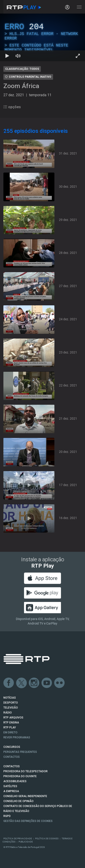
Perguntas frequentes (20, 752)
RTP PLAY (10, 728)
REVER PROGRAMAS (17, 737)
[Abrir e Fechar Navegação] (79, 7)
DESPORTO (11, 703)
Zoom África (21, 86)
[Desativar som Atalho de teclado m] (18, 56)
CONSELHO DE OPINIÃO (18, 801)
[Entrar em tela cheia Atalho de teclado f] (78, 56)
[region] (42, 37)
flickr (60, 683)
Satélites (10, 786)
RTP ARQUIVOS (13, 718)
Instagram (34, 683)
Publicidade (26, 842)
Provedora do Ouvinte (20, 776)
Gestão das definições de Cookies (28, 821)
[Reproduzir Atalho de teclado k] (7, 56)
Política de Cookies (47, 839)
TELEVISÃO (11, 708)
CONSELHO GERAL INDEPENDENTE (25, 796)
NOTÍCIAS (10, 698)
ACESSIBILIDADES (15, 781)
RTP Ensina (11, 723)
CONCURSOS (12, 747)
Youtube (47, 683)
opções (12, 107)
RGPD (7, 816)
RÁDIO (8, 713)
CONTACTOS (12, 766)
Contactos (12, 757)
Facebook (9, 683)
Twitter (22, 683)
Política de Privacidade (18, 839)
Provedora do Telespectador (25, 771)
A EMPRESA (11, 791)
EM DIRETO (10, 732)
